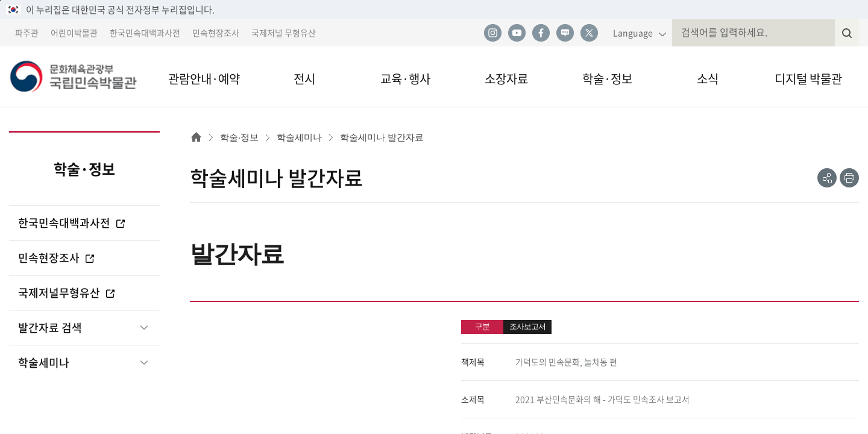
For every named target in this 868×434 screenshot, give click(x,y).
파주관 (27, 33)
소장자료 (506, 79)
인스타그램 (492, 33)
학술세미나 (44, 363)
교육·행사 (405, 79)
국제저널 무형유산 (284, 33)
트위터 (589, 33)
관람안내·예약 (204, 79)
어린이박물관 (74, 33)
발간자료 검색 (50, 328)
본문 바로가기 (0, 0)
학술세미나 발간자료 (382, 137)
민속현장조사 (216, 33)
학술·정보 (607, 79)
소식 (708, 79)
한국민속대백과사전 (145, 33)
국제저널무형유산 (67, 293)
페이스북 (541, 33)
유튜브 (517, 33)
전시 (304, 79)
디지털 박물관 (808, 79)
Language (633, 33)
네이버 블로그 (565, 33)
